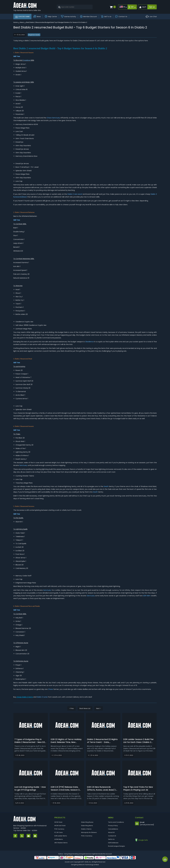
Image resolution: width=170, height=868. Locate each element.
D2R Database (113, 843)
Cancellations (113, 829)
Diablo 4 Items (86, 829)
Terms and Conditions (116, 822)
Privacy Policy (113, 826)
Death (106, 486)
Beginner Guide (34, 35)
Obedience (89, 342)
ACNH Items (59, 839)
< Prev (71, 708)
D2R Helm (147, 596)
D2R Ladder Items (61, 836)
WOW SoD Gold (60, 826)
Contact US (112, 836)
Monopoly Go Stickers (89, 832)
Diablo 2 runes (42, 697)
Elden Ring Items (87, 826)
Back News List (85, 708)
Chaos (49, 118)
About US (111, 832)
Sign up (152, 7)
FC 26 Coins (59, 832)
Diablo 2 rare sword (75, 194)
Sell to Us (111, 839)
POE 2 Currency (87, 836)
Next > (99, 708)
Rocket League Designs (116, 846)
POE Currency (59, 829)
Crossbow (26, 60)
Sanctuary (56, 118)
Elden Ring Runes (87, 822)
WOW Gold (58, 822)
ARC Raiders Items (61, 843)
